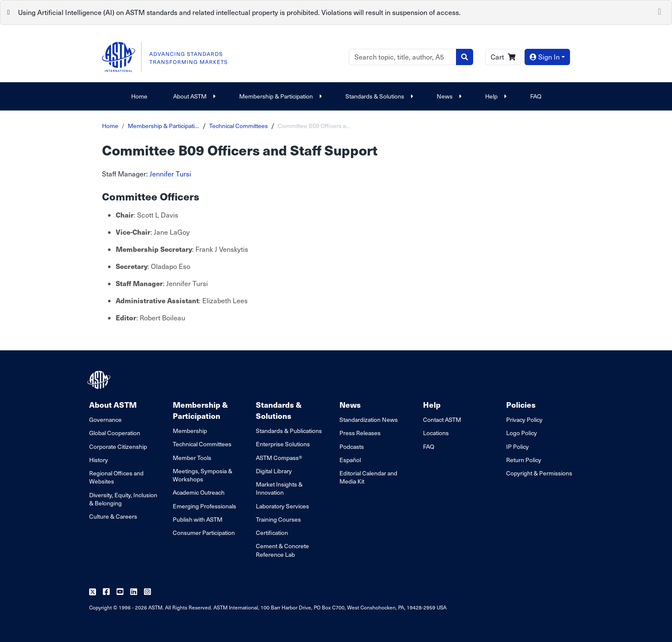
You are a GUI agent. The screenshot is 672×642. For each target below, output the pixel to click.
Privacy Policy (524, 420)
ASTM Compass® (279, 458)
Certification (272, 533)
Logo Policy (522, 433)
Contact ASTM (442, 420)
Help (495, 96)
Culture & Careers (113, 516)
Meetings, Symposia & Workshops (202, 475)
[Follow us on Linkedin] (134, 592)
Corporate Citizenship (118, 446)
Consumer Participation (204, 533)
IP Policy (517, 446)
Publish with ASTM (198, 519)
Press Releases (360, 433)
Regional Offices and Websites (116, 477)
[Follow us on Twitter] (93, 592)
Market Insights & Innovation (279, 488)
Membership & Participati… (163, 126)
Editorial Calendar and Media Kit (368, 477)
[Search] (403, 57)
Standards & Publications (289, 431)
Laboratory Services (282, 506)
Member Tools (192, 458)
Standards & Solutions (378, 96)
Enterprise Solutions (283, 444)
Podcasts (352, 446)
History (99, 460)
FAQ (536, 96)
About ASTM (193, 96)
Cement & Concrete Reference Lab (282, 550)
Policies (521, 405)
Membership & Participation (279, 96)
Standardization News (369, 420)
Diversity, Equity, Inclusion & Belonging (123, 499)
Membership (190, 431)
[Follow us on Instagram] (147, 592)
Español (350, 460)
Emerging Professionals (204, 506)
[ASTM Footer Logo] (100, 380)
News (448, 96)
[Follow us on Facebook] (106, 592)
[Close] (660, 11)
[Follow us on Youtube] (120, 592)
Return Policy (524, 460)
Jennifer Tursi (170, 174)
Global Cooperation (115, 433)
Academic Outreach (199, 492)
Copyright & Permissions (539, 473)
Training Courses (278, 519)
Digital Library (274, 471)
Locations (436, 433)
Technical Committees (238, 126)
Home (139, 96)
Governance (105, 420)
